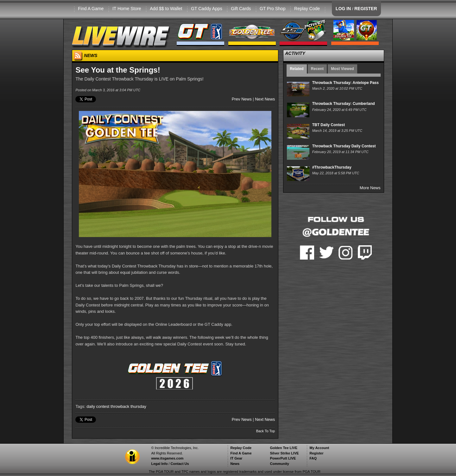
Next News (265, 99)
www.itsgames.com (167, 458)
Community (279, 464)
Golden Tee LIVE (284, 448)
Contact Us (180, 464)
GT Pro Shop (272, 9)
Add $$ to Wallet (166, 9)
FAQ (313, 458)
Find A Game (91, 9)
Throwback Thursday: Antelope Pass (345, 83)
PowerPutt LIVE (283, 458)
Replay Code (307, 9)
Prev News (242, 99)
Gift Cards (241, 9)
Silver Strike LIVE (284, 453)
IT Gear (236, 458)
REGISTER (366, 9)
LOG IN (343, 9)
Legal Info (159, 464)
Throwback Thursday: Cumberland (344, 104)
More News (370, 188)
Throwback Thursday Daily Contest (344, 146)
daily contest (98, 406)
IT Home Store (127, 9)
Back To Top (266, 431)
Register (316, 453)
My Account (319, 448)
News (235, 464)
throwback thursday (128, 406)
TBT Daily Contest (329, 125)
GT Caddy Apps (207, 9)
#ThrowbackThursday (332, 167)
